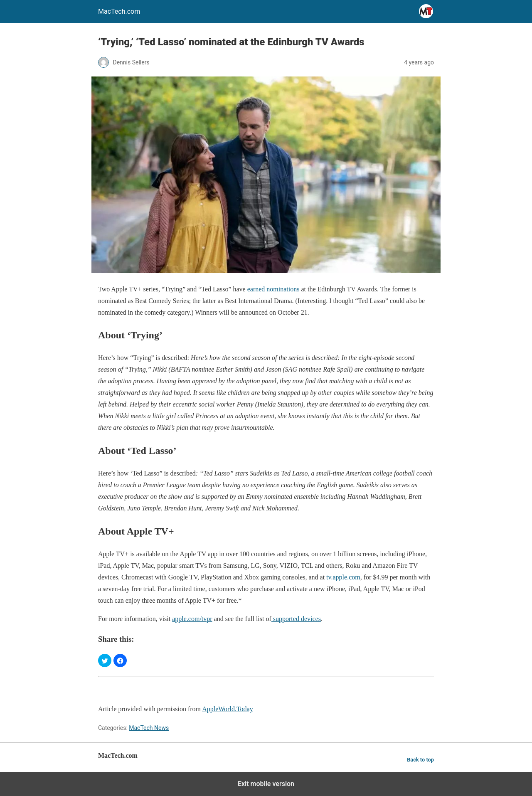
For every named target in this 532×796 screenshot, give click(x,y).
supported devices (296, 619)
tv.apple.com (343, 577)
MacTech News (149, 728)
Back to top (420, 760)
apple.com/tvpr (192, 619)
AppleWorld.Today (227, 709)
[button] (105, 660)
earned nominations (273, 289)
